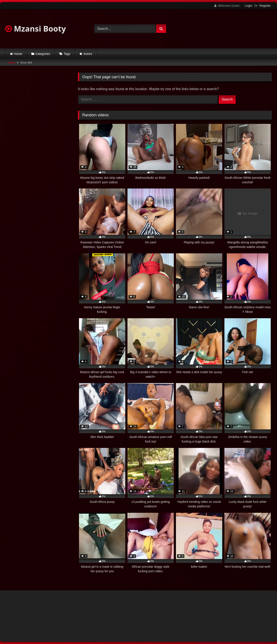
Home (18, 54)
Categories (43, 54)
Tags (67, 54)
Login (248, 6)
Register (265, 6)
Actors (88, 54)
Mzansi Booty (35, 29)
